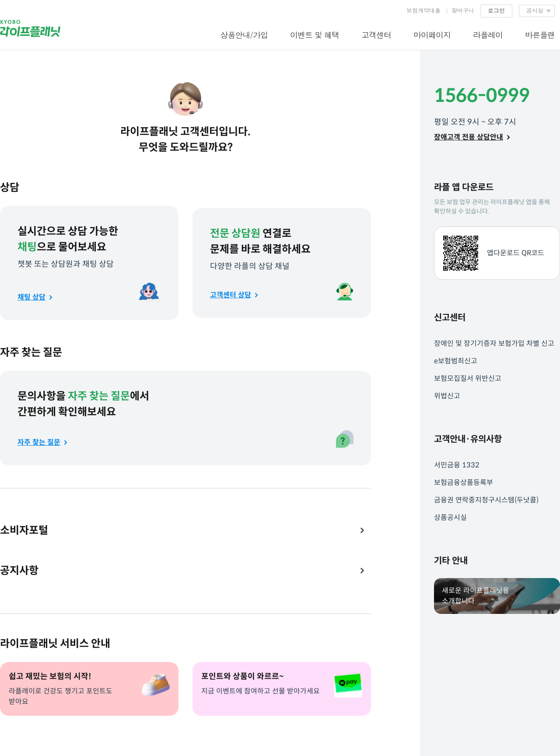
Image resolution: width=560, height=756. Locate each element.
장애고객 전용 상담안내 (469, 137)
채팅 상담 (31, 297)
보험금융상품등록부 (464, 483)
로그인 (496, 10)
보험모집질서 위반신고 (468, 378)
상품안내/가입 (244, 35)
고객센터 (376, 35)
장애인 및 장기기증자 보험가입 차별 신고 (494, 343)
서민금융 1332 (457, 465)
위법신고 (447, 396)
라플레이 (488, 35)
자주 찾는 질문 (39, 442)
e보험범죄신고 (456, 361)
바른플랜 (540, 35)
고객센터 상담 (231, 295)
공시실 (535, 10)
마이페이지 (432, 35)
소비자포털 (24, 530)
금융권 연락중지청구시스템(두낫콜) (486, 500)
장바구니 (463, 10)
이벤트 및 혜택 (315, 35)
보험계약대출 (423, 10)
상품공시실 (450, 517)
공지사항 (19, 571)
